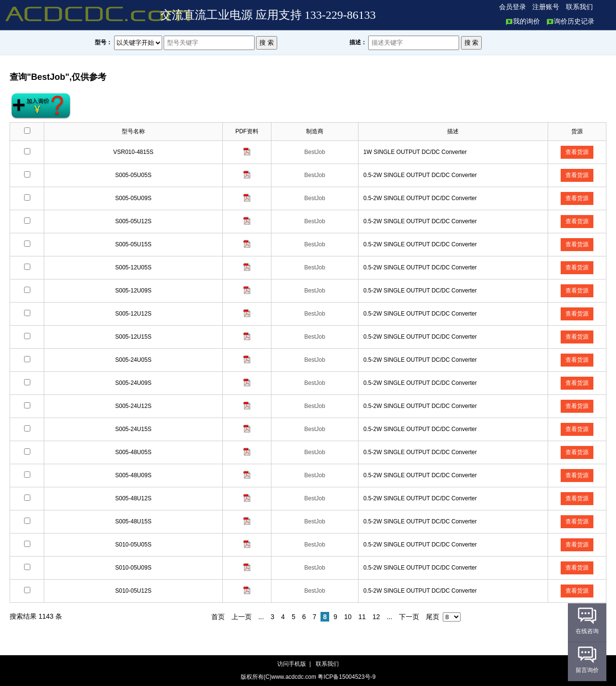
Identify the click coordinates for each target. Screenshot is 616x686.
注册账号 (546, 7)
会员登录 (513, 7)
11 (362, 617)
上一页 (242, 617)
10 (348, 617)
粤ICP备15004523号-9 (346, 677)
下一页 (409, 617)
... (261, 617)
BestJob (314, 152)
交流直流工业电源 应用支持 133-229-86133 (268, 15)
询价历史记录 (570, 21)
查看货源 (577, 152)
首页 (218, 617)
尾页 (433, 617)
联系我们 (579, 7)
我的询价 (523, 21)
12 (376, 617)
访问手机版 (292, 664)
